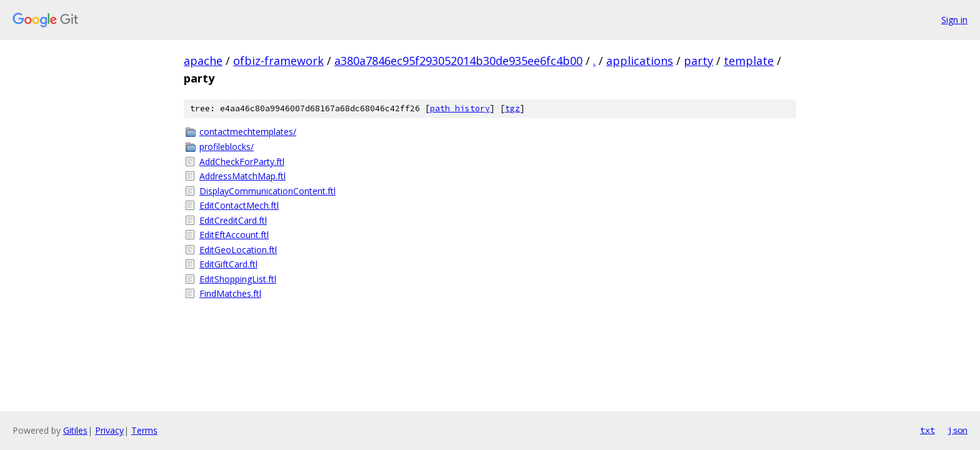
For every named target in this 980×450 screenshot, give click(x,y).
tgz (512, 108)
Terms (144, 430)
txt (927, 430)
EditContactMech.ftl (239, 205)
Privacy (109, 430)
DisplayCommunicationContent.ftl (267, 191)
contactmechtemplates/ (248, 132)
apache (203, 61)
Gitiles (75, 430)
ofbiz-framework (278, 61)
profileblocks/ (227, 147)
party (698, 61)
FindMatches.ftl (230, 293)
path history (460, 108)
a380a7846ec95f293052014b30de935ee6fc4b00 (458, 61)
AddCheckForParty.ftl (242, 162)
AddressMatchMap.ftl (242, 176)
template (749, 61)
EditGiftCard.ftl (228, 264)
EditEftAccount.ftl (234, 235)
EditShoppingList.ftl (238, 279)
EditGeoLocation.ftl (238, 250)
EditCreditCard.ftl (233, 220)
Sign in (954, 20)
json (957, 430)
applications (640, 61)
